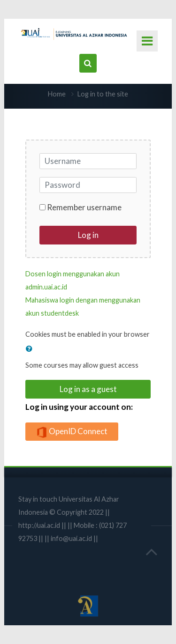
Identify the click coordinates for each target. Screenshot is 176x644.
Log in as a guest (88, 389)
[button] (31, 348)
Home (57, 94)
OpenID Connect (72, 432)
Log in (88, 235)
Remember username (84, 207)
